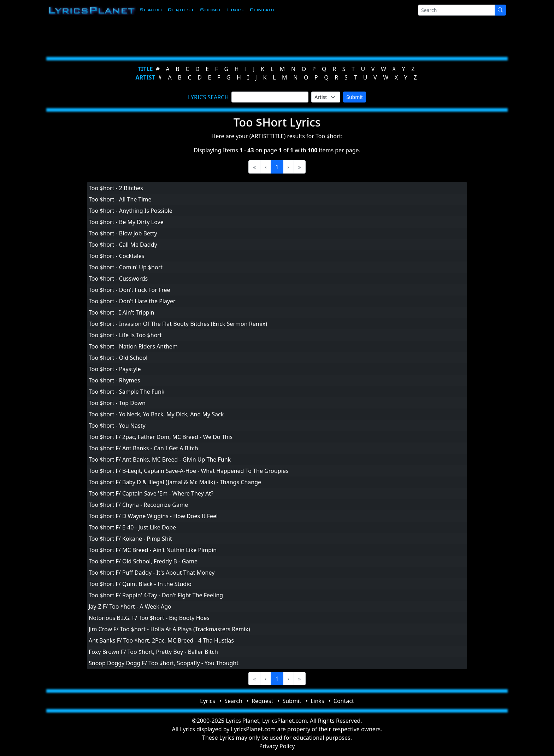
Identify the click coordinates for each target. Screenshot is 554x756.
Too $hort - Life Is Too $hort (125, 335)
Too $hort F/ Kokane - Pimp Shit (130, 539)
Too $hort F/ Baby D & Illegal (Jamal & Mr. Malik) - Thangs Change (175, 482)
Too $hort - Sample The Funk (126, 392)
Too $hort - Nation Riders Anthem (133, 346)
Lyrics (208, 701)
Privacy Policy (277, 746)
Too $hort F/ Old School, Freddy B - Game (143, 561)
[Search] (456, 10)
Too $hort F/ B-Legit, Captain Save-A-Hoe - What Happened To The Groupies (188, 471)
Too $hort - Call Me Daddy (123, 245)
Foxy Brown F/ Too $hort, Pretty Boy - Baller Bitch (153, 652)
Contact (262, 10)
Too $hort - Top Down (117, 403)
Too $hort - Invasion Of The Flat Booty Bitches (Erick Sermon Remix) (178, 324)
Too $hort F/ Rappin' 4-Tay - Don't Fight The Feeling (156, 595)
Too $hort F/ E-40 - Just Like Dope (132, 527)
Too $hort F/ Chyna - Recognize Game (138, 505)
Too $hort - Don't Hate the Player (132, 301)
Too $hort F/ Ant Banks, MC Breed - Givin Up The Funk (160, 459)
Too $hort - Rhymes (114, 380)
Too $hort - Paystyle (115, 369)
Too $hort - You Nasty (117, 426)
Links (235, 10)
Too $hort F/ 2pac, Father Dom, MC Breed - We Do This (161, 437)
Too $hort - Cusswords (118, 279)
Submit (210, 10)
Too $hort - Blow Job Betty (123, 233)
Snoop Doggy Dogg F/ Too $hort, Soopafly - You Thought (164, 663)
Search (151, 10)
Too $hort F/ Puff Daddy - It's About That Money (152, 573)
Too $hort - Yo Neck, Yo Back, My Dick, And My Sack (156, 414)
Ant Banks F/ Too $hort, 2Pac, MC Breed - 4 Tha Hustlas (161, 640)
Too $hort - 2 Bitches (116, 188)
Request (181, 10)
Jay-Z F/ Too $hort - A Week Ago (130, 606)
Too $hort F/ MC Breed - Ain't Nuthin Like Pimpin (153, 550)
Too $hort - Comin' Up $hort (126, 267)
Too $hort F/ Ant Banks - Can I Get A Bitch (143, 448)
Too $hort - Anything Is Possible (131, 211)
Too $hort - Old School (118, 358)
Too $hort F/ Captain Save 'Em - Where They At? (151, 493)
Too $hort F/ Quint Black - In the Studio (140, 584)
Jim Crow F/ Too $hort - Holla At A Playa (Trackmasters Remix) (169, 629)
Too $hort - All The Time (120, 199)
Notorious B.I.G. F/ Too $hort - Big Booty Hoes (149, 618)
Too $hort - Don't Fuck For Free (129, 290)
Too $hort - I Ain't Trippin (122, 312)
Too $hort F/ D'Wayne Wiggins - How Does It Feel (153, 516)
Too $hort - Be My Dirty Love (126, 222)
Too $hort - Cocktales (116, 256)
